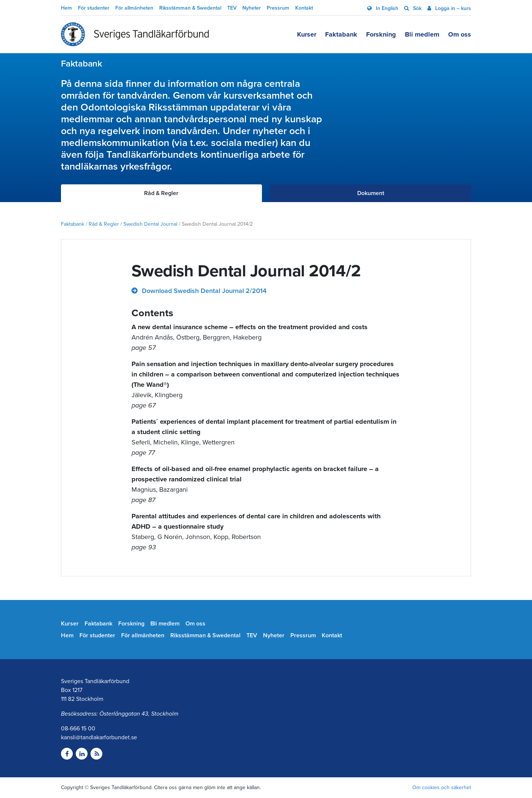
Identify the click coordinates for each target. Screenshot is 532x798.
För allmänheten (134, 8)
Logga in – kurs (452, 8)
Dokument (371, 193)
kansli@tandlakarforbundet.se (99, 737)
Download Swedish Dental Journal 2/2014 (203, 291)
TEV (232, 8)
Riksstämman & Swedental (190, 8)
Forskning (381, 34)
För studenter (94, 8)
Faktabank (341, 34)
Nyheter (252, 8)
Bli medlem (422, 34)
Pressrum (278, 8)
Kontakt (304, 8)
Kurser (307, 34)
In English (386, 8)
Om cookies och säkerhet (442, 787)
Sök (417, 8)
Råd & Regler (104, 224)
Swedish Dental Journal (150, 224)
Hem (66, 8)
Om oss (460, 34)
